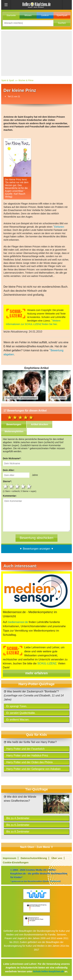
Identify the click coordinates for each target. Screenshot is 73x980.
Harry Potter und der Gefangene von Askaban (33, 769)
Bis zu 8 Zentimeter (18, 832)
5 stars (29, 486)
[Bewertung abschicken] (36, 538)
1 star (6, 486)
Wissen (28, 15)
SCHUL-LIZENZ (47, 663)
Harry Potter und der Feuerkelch (25, 749)
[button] (62, 23)
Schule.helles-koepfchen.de (48, 971)
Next (67, 386)
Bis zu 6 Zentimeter (18, 825)
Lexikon (45, 15)
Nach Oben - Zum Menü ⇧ (36, 847)
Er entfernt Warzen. (18, 720)
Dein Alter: (9, 470)
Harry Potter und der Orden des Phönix (29, 762)
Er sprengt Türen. (17, 706)
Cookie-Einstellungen (16, 862)
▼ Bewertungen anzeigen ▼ (36, 549)
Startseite (11, 15)
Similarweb (55, 881)
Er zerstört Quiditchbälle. (21, 713)
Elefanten (59, 227)
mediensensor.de (18, 622)
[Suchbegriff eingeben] (28, 23)
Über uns (57, 858)
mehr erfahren (36, 673)
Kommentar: (10, 496)
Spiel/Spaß (62, 15)
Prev (6, 386)
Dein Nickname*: (12, 458)
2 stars (12, 486)
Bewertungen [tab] (14, 424)
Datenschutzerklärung (34, 858)
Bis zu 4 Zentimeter (18, 818)
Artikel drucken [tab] (40, 424)
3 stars (17, 486)
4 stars (23, 486)
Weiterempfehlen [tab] (14, 431)
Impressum (10, 858)
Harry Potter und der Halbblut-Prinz (27, 755)
